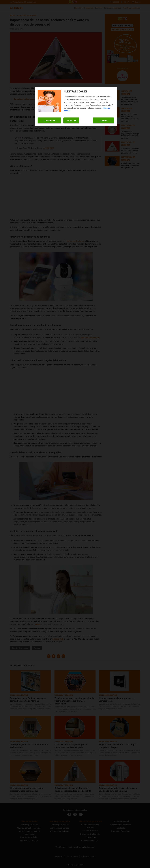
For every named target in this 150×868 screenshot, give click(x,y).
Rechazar (71, 120)
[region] (76, 106)
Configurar (49, 120)
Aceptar (103, 120)
